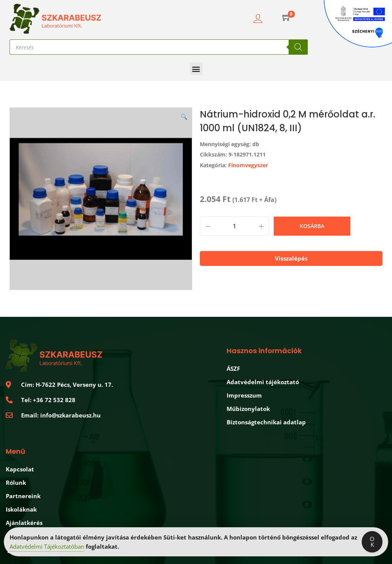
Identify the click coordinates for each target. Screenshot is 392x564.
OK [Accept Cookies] (372, 542)
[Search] (298, 47)
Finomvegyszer (248, 165)
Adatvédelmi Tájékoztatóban (47, 547)
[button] (196, 69)
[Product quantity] (234, 226)
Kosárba (312, 226)
